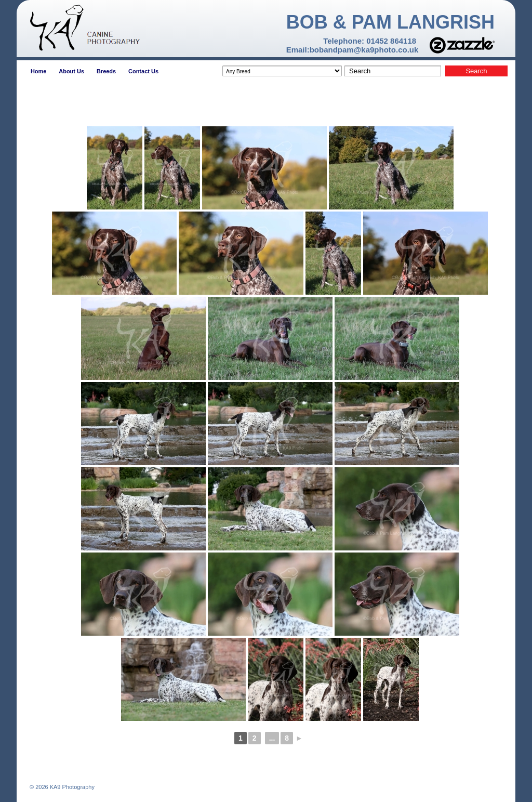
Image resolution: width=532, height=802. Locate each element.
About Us (71, 71)
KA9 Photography (71, 787)
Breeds (106, 71)
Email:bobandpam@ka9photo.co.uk (353, 50)
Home (39, 71)
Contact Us (143, 71)
